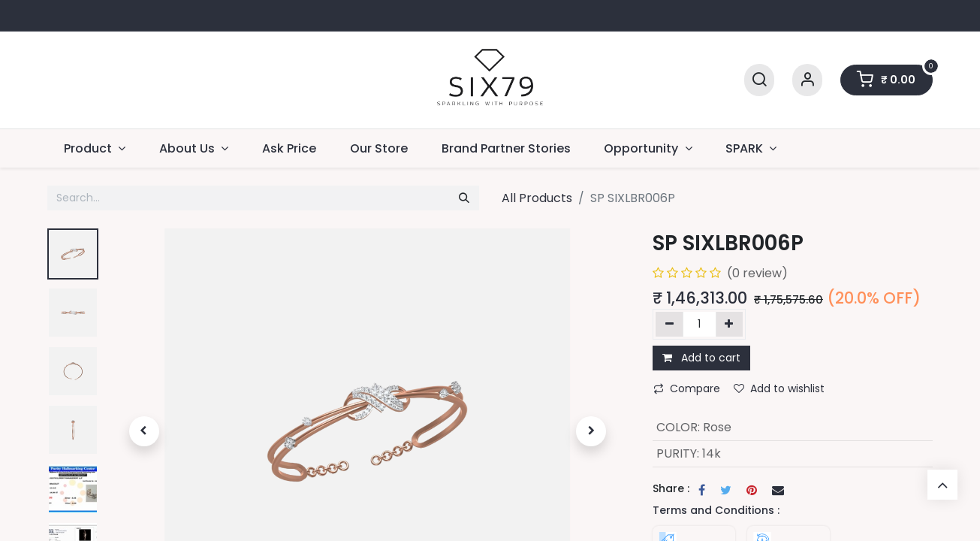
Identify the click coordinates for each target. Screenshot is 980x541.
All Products (537, 198)
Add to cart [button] (701, 358)
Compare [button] (687, 388)
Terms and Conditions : (716, 510)
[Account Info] (807, 80)
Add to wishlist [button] (779, 388)
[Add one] (730, 324)
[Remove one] (669, 324)
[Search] (759, 80)
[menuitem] (289, 148)
